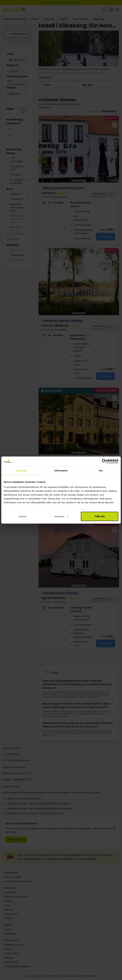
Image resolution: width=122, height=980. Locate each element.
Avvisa (22, 516)
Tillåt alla (100, 516)
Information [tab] (61, 471)
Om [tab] (101, 471)
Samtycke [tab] (21, 471)
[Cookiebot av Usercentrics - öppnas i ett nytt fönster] (104, 461)
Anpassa (61, 516)
